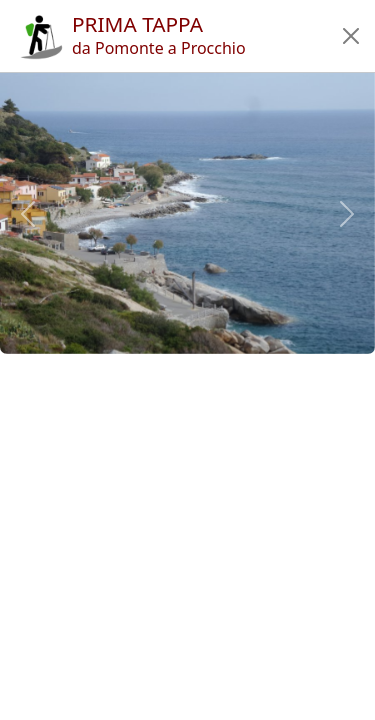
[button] (351, 36)
